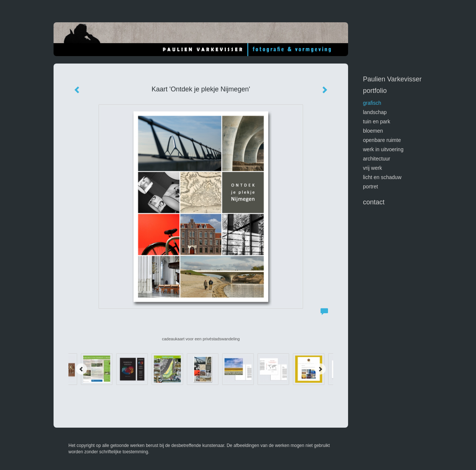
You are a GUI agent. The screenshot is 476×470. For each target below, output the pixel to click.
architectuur (377, 159)
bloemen (373, 131)
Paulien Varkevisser (392, 79)
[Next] (320, 369)
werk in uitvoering (383, 149)
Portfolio (375, 91)
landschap (375, 112)
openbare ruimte (382, 140)
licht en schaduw (382, 177)
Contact (374, 202)
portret (370, 187)
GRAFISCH (372, 103)
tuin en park (377, 121)
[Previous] (81, 369)
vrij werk (372, 168)
